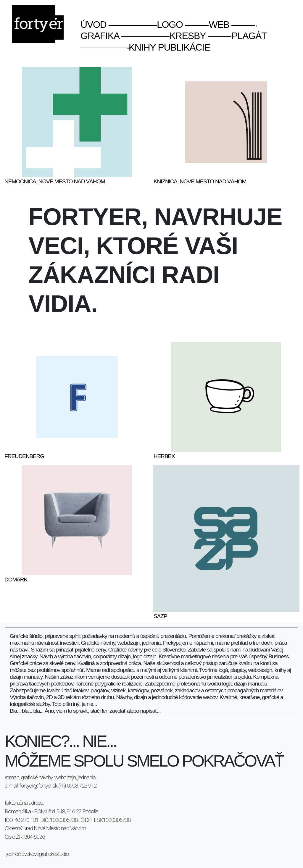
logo (146, 25)
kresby (163, 36)
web (207, 25)
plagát (237, 36)
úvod (94, 25)
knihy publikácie (145, 47)
